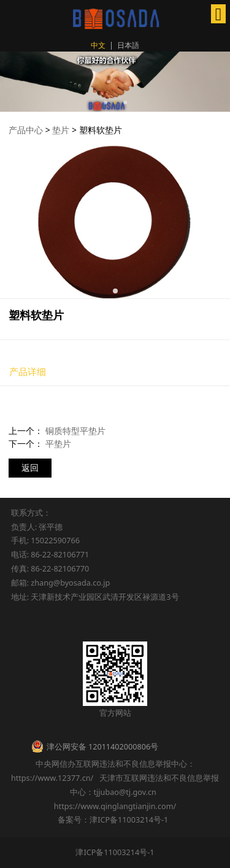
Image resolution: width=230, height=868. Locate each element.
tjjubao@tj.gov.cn (125, 792)
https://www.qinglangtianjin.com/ (115, 806)
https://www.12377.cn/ (52, 778)
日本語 (128, 45)
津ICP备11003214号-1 (115, 852)
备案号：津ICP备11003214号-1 (115, 820)
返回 (30, 467)
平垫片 (58, 444)
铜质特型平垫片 (75, 431)
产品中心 (26, 130)
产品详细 (28, 371)
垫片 (61, 130)
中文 (98, 45)
